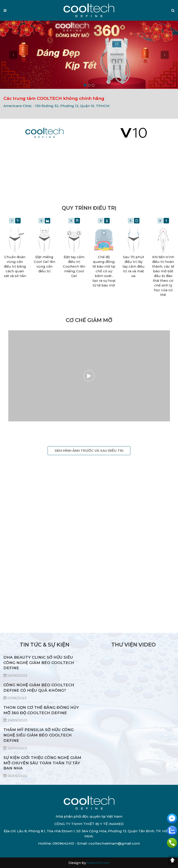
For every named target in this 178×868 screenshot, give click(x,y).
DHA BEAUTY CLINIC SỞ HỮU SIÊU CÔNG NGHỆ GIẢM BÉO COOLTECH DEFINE (39, 663)
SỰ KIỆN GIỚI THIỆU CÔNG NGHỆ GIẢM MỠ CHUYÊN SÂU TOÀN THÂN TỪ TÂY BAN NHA (42, 763)
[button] (173, 10)
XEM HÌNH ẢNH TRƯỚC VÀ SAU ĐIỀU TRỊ (89, 451)
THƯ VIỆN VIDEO (134, 645)
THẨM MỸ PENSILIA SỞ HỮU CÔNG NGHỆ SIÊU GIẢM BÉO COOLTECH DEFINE (38, 735)
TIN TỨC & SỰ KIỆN (45, 645)
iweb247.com (98, 863)
